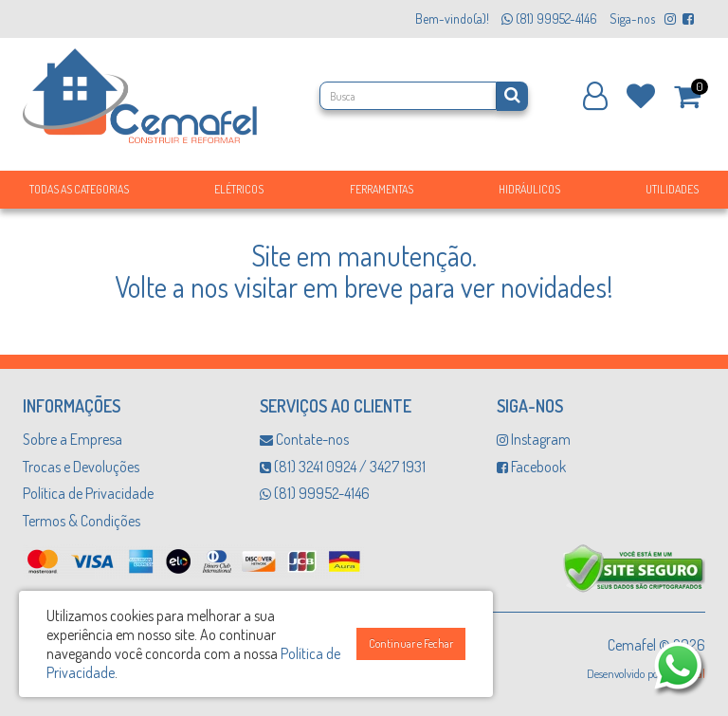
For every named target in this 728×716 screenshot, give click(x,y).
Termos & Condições (82, 521)
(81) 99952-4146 (315, 493)
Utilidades (672, 189)
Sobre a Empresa (73, 439)
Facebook (531, 467)
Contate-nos (304, 439)
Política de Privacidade (88, 493)
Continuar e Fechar (411, 643)
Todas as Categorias (79, 189)
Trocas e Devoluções (81, 467)
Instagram (534, 439)
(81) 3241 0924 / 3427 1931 (343, 467)
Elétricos (239, 189)
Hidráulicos (529, 189)
